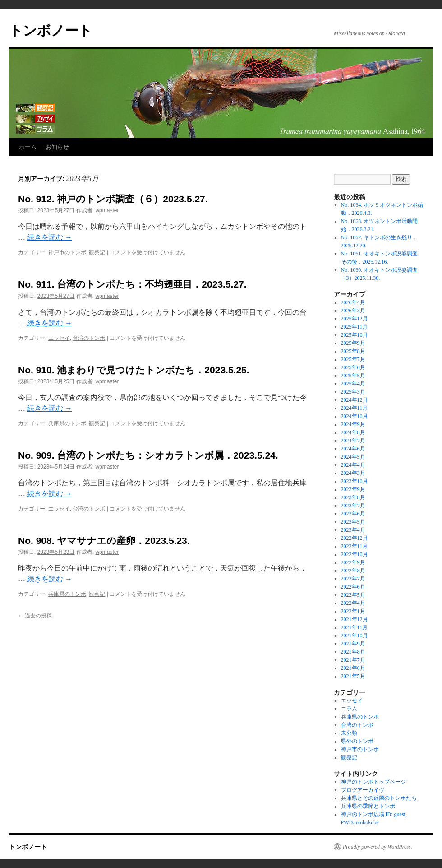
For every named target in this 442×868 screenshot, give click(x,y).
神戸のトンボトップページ (373, 782)
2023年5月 (353, 522)
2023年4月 (353, 530)
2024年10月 (355, 416)
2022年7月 (353, 579)
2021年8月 (353, 652)
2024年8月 (353, 432)
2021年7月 (353, 660)
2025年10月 (355, 335)
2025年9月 (353, 343)
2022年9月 (353, 562)
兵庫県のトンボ (67, 423)
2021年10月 (355, 636)
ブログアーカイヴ (363, 790)
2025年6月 (353, 367)
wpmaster (107, 210)
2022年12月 (355, 538)
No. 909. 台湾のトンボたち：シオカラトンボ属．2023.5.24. (148, 455)
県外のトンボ (357, 741)
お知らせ (57, 147)
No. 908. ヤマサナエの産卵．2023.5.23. (104, 541)
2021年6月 (353, 668)
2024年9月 (353, 424)
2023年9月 (353, 489)
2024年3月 (353, 473)
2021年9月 (353, 644)
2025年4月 (353, 384)
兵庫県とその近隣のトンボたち (379, 798)
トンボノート (51, 30)
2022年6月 (353, 587)
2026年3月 (353, 311)
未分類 (349, 733)
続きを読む (50, 237)
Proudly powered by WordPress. (378, 847)
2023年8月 (353, 497)
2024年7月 (353, 441)
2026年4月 (353, 302)
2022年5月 (353, 595)
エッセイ (59, 338)
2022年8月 (353, 571)
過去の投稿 (35, 616)
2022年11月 (355, 546)
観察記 (97, 252)
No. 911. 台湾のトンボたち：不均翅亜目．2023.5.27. (132, 284)
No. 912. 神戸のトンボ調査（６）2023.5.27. (113, 199)
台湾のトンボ (89, 338)
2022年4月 (353, 603)
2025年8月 (353, 351)
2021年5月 (353, 676)
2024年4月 (353, 465)
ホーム (28, 147)
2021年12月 (355, 619)
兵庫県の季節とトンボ (368, 806)
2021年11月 (355, 627)
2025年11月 (355, 327)
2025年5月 (353, 376)
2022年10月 (355, 554)
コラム (349, 709)
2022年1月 (353, 611)
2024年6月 (353, 449)
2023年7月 (353, 506)
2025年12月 (355, 319)
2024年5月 (353, 457)
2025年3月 (353, 392)
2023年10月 (355, 481)
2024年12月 (355, 400)
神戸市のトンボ (67, 252)
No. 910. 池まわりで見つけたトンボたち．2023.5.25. (134, 370)
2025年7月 (353, 359)
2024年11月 (355, 408)
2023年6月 (353, 514)
